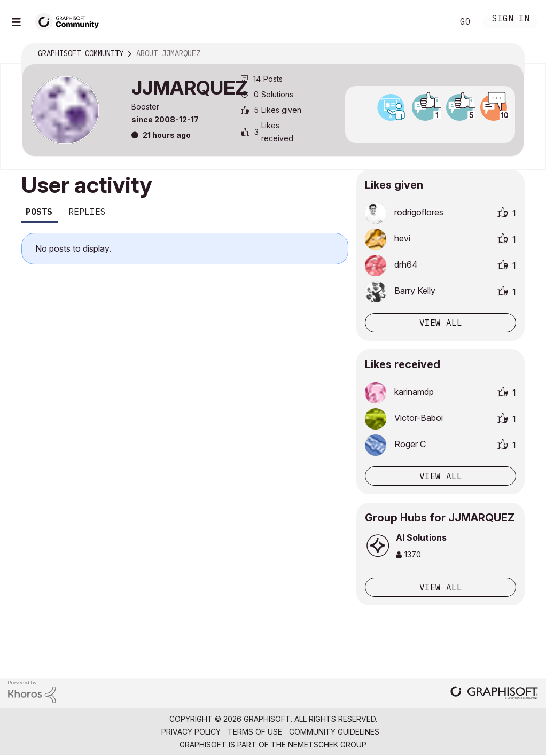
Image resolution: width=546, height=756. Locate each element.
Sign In (511, 20)
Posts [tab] (39, 212)
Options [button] (509, 54)
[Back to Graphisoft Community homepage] (71, 21)
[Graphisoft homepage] (494, 694)
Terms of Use (255, 732)
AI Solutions (421, 537)
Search (433, 22)
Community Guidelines (334, 732)
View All (441, 587)
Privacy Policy (191, 732)
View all (441, 323)
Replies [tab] (87, 212)
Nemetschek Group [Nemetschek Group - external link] (327, 745)
